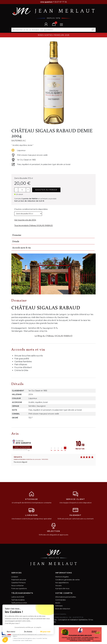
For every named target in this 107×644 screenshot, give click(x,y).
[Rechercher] (53, 30)
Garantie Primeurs (18, 583)
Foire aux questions (19, 588)
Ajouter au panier (46, 190)
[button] (5, 640)
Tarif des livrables (18, 600)
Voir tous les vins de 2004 (25, 220)
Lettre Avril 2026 (18, 597)
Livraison (15, 577)
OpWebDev (83, 620)
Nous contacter (18, 586)
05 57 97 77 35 (78, 617)
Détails (16, 242)
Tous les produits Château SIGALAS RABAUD (34, 225)
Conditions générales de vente (67, 580)
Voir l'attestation (22, 447)
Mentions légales (62, 577)
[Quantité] (22, 190)
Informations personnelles (66, 597)
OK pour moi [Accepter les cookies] (45, 632)
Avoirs (58, 603)
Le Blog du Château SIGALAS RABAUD (53, 336)
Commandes (60, 600)
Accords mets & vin (21, 248)
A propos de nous (62, 588)
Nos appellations (62, 583)
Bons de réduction (63, 609)
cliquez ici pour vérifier (76, 614)
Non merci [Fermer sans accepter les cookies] (11, 632)
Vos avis (58, 586)
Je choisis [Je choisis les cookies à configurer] (28, 632)
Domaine (17, 235)
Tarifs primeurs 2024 (19, 603)
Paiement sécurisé (19, 580)
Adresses (59, 606)
